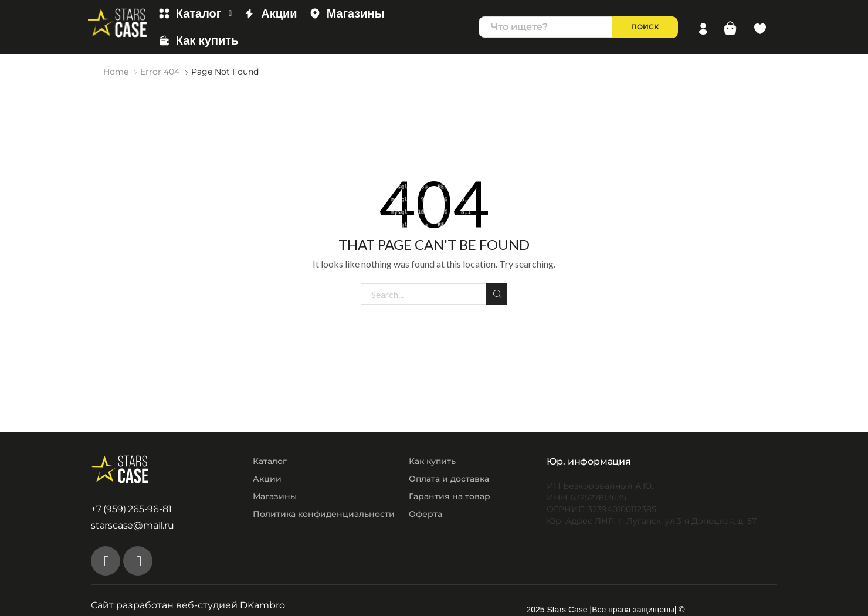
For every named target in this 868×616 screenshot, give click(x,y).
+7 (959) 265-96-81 (131, 508)
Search (497, 293)
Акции (270, 13)
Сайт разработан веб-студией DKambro (188, 605)
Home (116, 72)
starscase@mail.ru (133, 525)
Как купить (199, 40)
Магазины (347, 13)
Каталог (195, 13)
